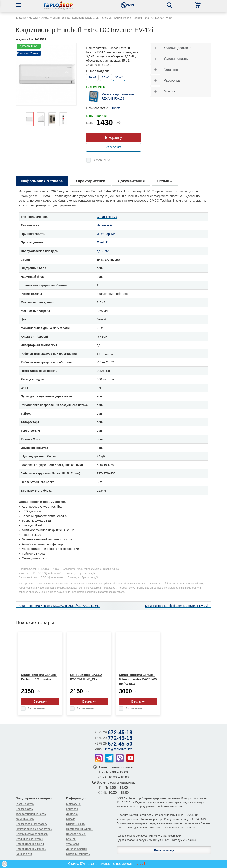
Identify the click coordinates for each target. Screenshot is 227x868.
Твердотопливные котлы (31, 814)
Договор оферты (77, 849)
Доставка (72, 814)
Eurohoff (114, 108)
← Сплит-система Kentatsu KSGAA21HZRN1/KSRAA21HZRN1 (58, 606)
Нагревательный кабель (31, 849)
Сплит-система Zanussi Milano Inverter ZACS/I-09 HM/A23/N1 (138, 679)
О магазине (73, 804)
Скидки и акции (76, 824)
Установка (73, 844)
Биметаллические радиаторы (34, 829)
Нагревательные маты (30, 844)
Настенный (104, 225)
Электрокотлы (24, 809)
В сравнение (101, 160)
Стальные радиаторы (29, 839)
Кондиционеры (25, 819)
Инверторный (106, 234)
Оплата (71, 819)
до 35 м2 (103, 251)
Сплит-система (107, 217)
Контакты (72, 809)
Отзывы (71, 839)
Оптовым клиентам (78, 854)
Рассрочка (113, 147)
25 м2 (106, 77)
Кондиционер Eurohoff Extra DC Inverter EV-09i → (178, 606)
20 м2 (92, 77)
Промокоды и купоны (79, 829)
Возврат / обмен (76, 834)
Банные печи (24, 854)
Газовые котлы (25, 804)
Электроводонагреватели (32, 824)
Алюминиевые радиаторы (32, 834)
